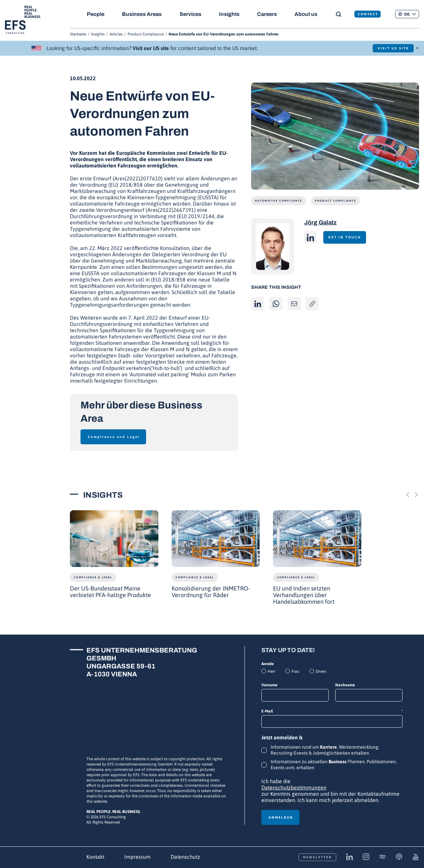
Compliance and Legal (114, 437)
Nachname (345, 685)
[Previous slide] (408, 495)
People (96, 14)
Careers (269, 14)
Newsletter (318, 857)
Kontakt (95, 857)
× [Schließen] (417, 47)
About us (309, 14)
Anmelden (281, 817)
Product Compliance (146, 34)
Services (191, 14)
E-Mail (332, 711)
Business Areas (142, 14)
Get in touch (347, 237)
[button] (407, 14)
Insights (231, 14)
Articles (116, 34)
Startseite (78, 34)
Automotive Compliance (279, 201)
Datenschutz (185, 857)
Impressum (137, 857)
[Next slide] (416, 495)
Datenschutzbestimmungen (294, 787)
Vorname (269, 685)
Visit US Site (390, 48)
